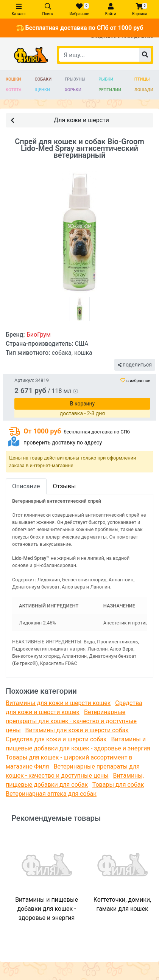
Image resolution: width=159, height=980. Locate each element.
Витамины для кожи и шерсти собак (77, 730)
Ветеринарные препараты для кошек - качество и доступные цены (71, 721)
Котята (14, 90)
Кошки (13, 79)
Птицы (142, 79)
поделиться (135, 365)
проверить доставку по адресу (63, 443)
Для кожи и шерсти (60, 120)
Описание (26, 486)
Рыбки (106, 79)
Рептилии (110, 90)
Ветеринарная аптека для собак (51, 794)
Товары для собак (118, 785)
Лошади (144, 90)
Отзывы (65, 486)
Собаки (43, 79)
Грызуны (75, 79)
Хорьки (73, 90)
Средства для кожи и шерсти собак (56, 739)
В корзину (82, 404)
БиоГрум (39, 335)
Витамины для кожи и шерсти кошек (58, 703)
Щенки (43, 90)
